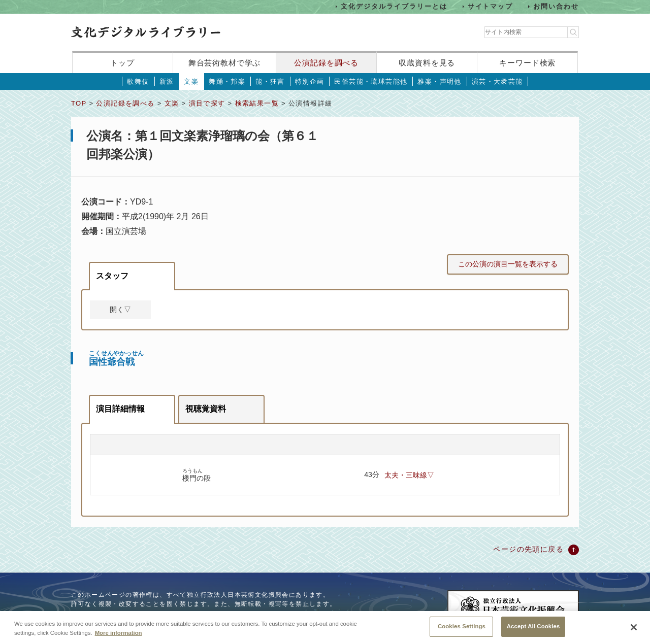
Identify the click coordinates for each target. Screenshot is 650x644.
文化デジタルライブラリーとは (394, 6)
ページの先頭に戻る (528, 549)
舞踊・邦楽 (227, 81)
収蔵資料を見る (427, 63)
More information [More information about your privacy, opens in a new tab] (119, 633)
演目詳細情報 (120, 409)
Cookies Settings (462, 627)
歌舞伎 (138, 81)
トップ (122, 63)
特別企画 (310, 81)
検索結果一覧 (257, 103)
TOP (79, 103)
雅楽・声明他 (439, 81)
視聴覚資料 (206, 409)
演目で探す (207, 103)
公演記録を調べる (326, 63)
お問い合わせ (556, 6)
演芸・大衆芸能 (497, 81)
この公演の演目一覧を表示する (508, 264)
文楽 (191, 81)
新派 (167, 81)
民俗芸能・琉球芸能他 (371, 81)
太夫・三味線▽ (409, 475)
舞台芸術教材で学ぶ (225, 63)
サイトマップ (491, 6)
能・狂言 (270, 81)
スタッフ (112, 276)
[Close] (634, 628)
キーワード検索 (527, 63)
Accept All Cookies (533, 627)
